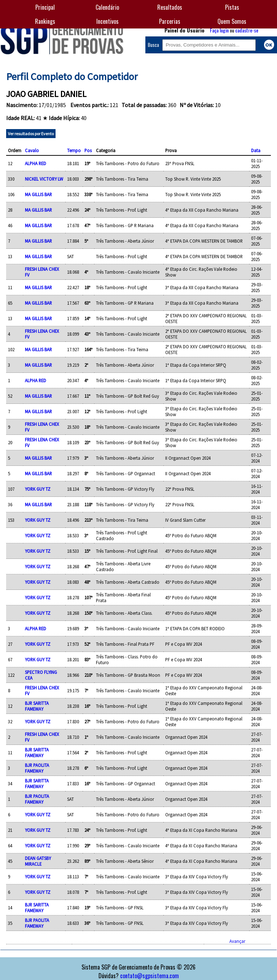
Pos (88, 150)
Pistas (232, 7)
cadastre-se (247, 30)
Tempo (74, 150)
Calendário (107, 7)
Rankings (45, 21)
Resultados (170, 7)
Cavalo (32, 150)
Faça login (219, 30)
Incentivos (107, 21)
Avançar (237, 941)
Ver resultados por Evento (31, 134)
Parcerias (170, 21)
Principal (45, 7)
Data (256, 150)
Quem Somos (232, 21)
